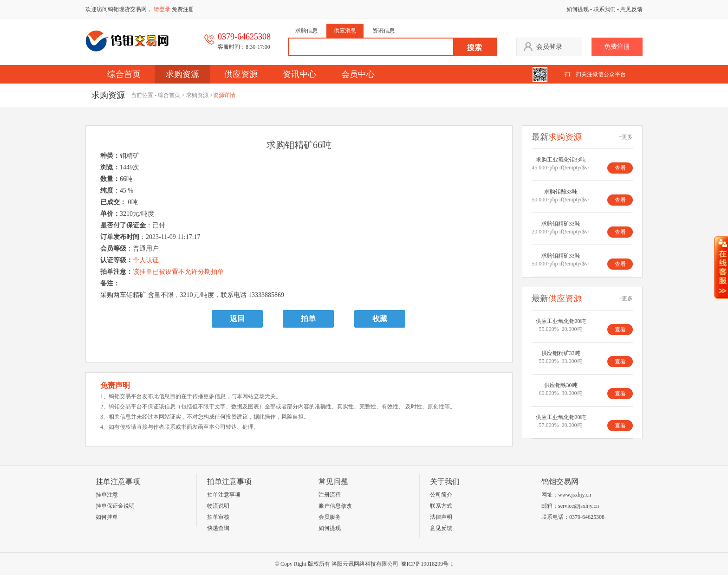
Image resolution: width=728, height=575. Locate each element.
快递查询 (218, 528)
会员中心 (358, 74)
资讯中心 (299, 74)
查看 (620, 168)
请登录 (162, 9)
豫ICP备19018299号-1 (427, 564)
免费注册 (183, 9)
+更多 (626, 137)
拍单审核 (218, 517)
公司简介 (441, 495)
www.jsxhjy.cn (575, 495)
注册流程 (330, 495)
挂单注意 (107, 495)
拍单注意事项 (224, 495)
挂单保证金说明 (115, 506)
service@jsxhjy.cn (578, 506)
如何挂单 (107, 517)
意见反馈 (631, 9)
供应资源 (241, 74)
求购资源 (182, 74)
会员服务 (330, 517)
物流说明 (218, 506)
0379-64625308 (587, 517)
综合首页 (124, 74)
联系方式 (441, 506)
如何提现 (578, 9)
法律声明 (441, 517)
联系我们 (604, 9)
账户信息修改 (335, 506)
